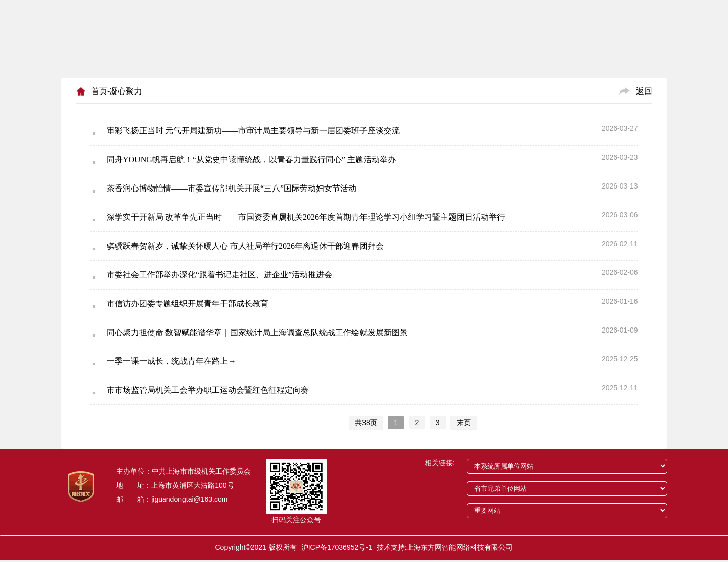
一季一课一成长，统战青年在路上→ (171, 361)
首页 (99, 91)
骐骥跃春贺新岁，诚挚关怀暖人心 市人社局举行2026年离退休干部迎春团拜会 (245, 246)
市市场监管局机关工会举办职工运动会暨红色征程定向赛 (208, 390)
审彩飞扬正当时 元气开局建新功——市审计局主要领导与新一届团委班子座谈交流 (253, 131)
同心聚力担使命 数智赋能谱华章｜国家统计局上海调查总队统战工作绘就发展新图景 (257, 332)
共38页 (366, 423)
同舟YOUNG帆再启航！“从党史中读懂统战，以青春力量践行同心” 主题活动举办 (251, 159)
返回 (644, 91)
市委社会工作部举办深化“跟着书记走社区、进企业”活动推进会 (219, 275)
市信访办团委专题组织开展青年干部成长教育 (188, 303)
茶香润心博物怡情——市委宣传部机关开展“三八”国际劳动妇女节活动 (232, 188)
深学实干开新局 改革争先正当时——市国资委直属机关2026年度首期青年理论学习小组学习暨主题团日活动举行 (306, 217)
